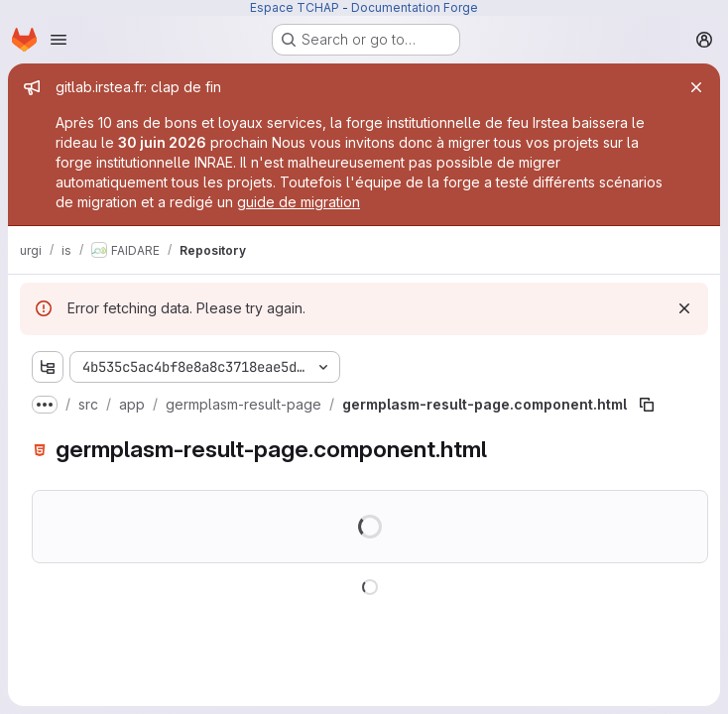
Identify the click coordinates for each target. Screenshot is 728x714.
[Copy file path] (647, 405)
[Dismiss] (684, 308)
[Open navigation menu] (59, 40)
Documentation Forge (415, 7)
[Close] (696, 87)
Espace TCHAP (295, 7)
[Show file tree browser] (48, 367)
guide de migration (299, 202)
